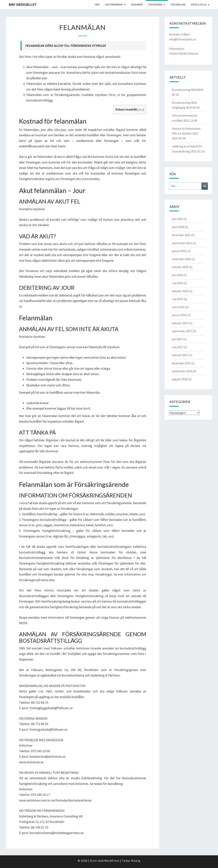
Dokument (137, 5)
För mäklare (178, 5)
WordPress (112, 861)
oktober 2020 (180, 267)
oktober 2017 (180, 323)
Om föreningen (114, 5)
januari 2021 (179, 251)
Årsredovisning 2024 (184, 90)
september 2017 (182, 331)
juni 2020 (177, 275)
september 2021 (182, 243)
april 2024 (178, 227)
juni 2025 (177, 219)
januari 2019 (179, 315)
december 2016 (181, 363)
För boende (155, 5)
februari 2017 (180, 355)
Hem (97, 5)
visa (141, 110)
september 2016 (182, 371)
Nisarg (136, 861)
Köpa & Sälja (199, 5)
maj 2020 (177, 283)
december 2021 (181, 235)
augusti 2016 (180, 379)
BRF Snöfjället (23, 4)
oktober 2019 (180, 291)
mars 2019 (178, 307)
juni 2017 (177, 339)
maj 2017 (177, 347)
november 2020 (181, 259)
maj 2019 (177, 299)
